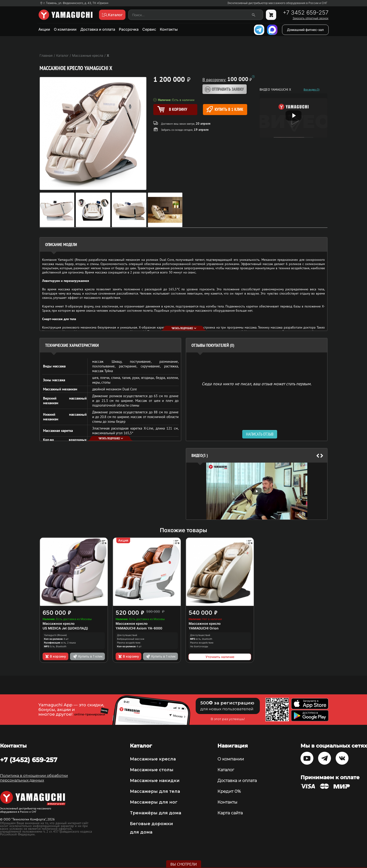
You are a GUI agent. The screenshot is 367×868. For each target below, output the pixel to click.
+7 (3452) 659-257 (29, 760)
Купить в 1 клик (225, 109)
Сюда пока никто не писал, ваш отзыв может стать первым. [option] (257, 383)
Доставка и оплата (98, 29)
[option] (257, 491)
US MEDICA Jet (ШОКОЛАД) (65, 628)
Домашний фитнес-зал (305, 30)
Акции (44, 29)
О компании (65, 29)
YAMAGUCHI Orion (204, 628)
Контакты (169, 29)
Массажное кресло (59, 623)
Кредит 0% (229, 791)
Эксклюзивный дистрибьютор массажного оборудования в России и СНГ (277, 3)
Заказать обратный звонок (310, 18)
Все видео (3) (312, 90)
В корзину (55, 656)
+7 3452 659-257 (306, 13)
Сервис (149, 29)
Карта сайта (230, 813)
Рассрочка (129, 29)
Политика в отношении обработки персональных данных (34, 778)
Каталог (226, 770)
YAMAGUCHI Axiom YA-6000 (139, 628)
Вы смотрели (184, 864)
